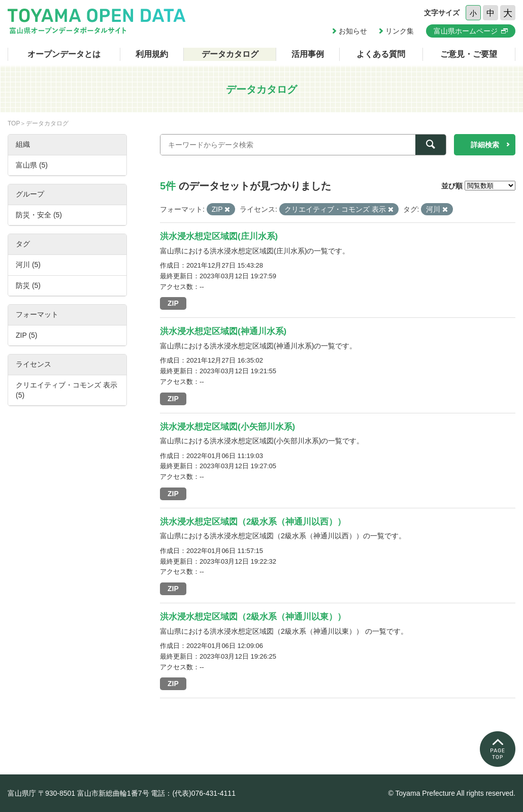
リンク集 (400, 31)
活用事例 (308, 54)
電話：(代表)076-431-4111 (193, 793)
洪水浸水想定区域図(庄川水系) (219, 236)
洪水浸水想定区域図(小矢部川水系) (227, 427)
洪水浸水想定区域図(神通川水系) (223, 331)
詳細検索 (485, 145)
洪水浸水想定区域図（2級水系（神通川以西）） (253, 522)
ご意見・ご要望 (469, 54)
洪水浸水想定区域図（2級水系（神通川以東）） (253, 617)
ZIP (173, 303)
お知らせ (353, 31)
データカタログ (230, 54)
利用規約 (152, 54)
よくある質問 (381, 54)
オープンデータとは (64, 54)
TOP (14, 123)
